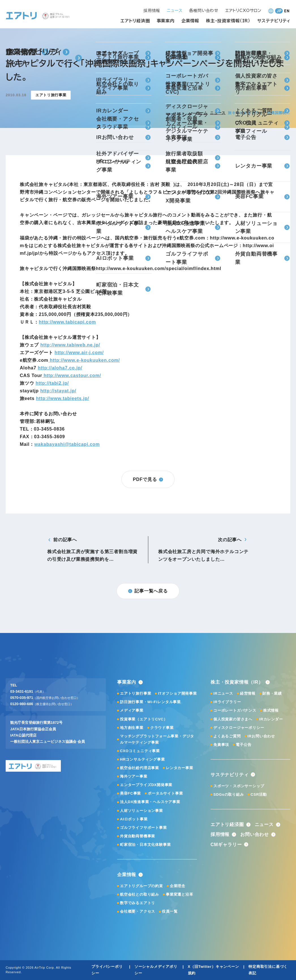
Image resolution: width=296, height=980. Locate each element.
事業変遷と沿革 (180, 894)
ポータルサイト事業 (165, 793)
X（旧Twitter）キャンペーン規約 (214, 970)
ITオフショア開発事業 (177, 693)
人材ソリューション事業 (141, 811)
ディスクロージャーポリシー (239, 728)
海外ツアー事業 (134, 776)
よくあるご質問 (227, 736)
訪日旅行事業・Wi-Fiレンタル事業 (150, 702)
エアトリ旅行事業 (136, 693)
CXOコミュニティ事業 (140, 751)
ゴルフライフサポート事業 (143, 828)
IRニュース (223, 693)
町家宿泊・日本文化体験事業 (145, 845)
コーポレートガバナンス (235, 710)
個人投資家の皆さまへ (233, 719)
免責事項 (221, 745)
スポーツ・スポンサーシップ (239, 786)
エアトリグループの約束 (141, 886)
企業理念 (178, 886)
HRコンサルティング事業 (142, 759)
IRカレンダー (271, 719)
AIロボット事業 (134, 819)
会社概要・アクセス (138, 911)
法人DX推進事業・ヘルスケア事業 (150, 802)
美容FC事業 (130, 793)
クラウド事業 (162, 728)
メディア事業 (132, 710)
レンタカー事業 (180, 768)
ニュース (218, 113)
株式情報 (271, 710)
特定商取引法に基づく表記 (268, 970)
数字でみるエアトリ (138, 903)
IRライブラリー (227, 702)
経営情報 (248, 693)
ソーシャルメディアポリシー (156, 970)
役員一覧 (170, 911)
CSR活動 (259, 794)
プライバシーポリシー (107, 970)
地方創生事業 (132, 728)
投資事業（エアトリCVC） (144, 719)
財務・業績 (272, 693)
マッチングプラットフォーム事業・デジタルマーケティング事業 (157, 739)
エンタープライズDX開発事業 (146, 785)
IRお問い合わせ (261, 736)
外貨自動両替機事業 (138, 836)
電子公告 (244, 745)
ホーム (202, 113)
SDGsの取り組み (229, 794)
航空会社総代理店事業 (140, 768)
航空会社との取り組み (140, 894)
